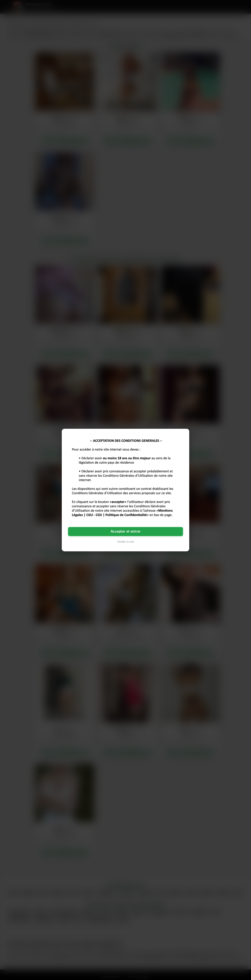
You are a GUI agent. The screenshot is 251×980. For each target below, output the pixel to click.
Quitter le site (126, 542)
